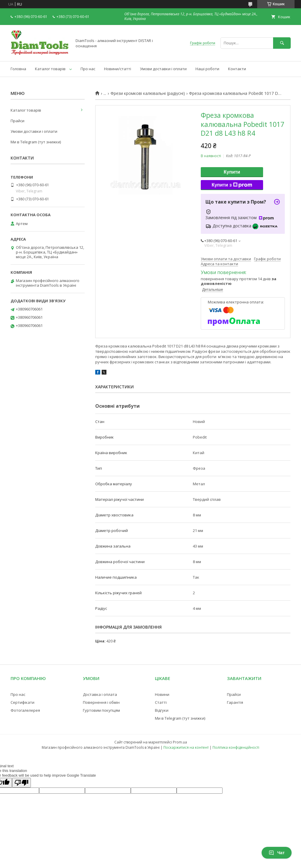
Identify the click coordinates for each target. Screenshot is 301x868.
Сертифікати (22, 702)
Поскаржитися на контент (186, 747)
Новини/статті (118, 69)
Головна (18, 69)
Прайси (17, 121)
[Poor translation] (21, 783)
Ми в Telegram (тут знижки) (36, 142)
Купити (232, 172)
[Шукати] (282, 43)
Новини (162, 694)
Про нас (88, 69)
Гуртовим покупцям (101, 710)
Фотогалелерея (25, 710)
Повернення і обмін (101, 702)
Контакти (237, 69)
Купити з (232, 185)
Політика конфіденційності (236, 747)
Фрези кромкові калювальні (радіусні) (148, 93)
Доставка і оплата (100, 694)
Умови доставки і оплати (163, 69)
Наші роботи (207, 69)
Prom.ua (180, 742)
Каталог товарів (50, 69)
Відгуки (162, 710)
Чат (277, 853)
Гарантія (235, 702)
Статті (161, 702)
